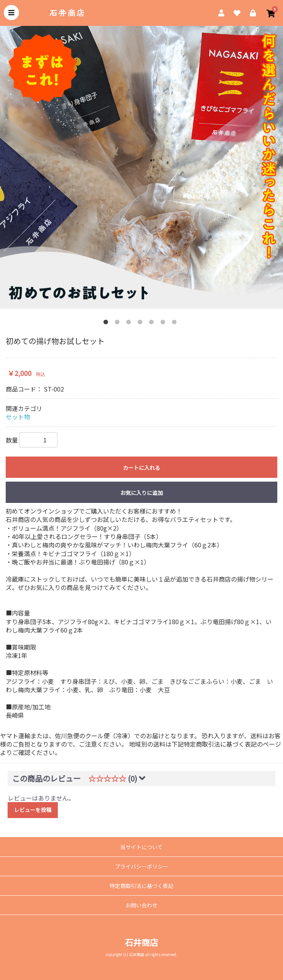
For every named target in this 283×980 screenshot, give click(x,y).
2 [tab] (119, 323)
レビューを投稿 (33, 810)
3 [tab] (130, 323)
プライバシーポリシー (141, 866)
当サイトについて (141, 847)
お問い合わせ (141, 905)
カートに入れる (141, 468)
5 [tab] (153, 323)
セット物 (18, 417)
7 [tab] (176, 323)
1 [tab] (107, 323)
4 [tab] (141, 323)
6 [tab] (164, 323)
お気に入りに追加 (141, 493)
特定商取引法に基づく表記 (141, 886)
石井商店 (141, 942)
